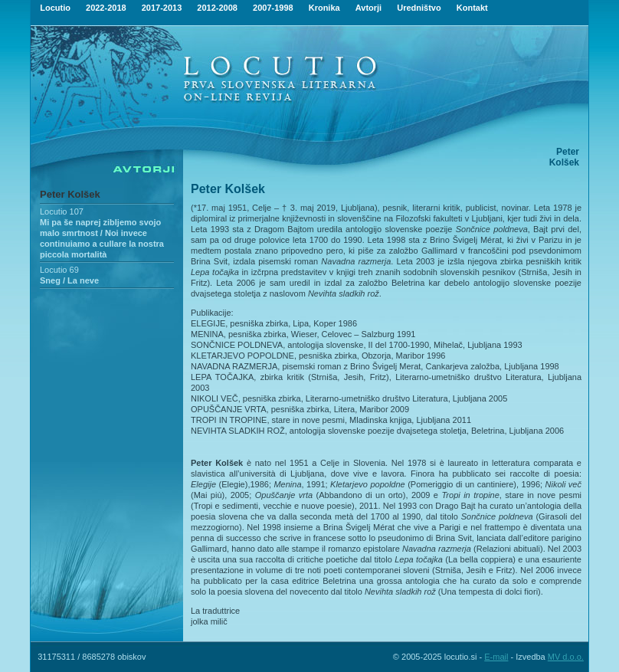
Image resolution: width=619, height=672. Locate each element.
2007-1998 (273, 8)
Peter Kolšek (70, 194)
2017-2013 (162, 8)
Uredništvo (419, 8)
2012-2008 (217, 8)
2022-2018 (106, 8)
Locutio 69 (59, 270)
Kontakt (472, 8)
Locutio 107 (62, 211)
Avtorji (368, 8)
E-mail (496, 657)
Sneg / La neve (69, 280)
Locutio (55, 8)
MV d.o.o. (566, 657)
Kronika (324, 8)
